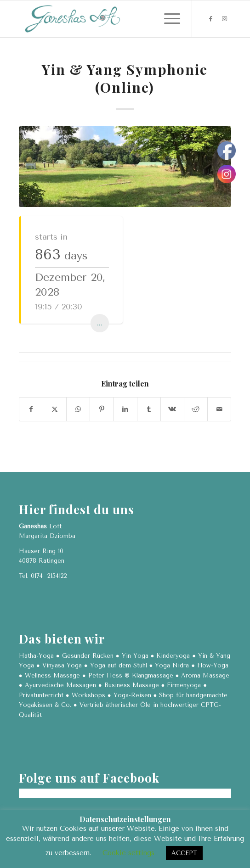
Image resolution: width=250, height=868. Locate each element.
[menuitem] (168, 19)
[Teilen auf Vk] (172, 409)
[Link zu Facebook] (210, 19)
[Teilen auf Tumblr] (149, 409)
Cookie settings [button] (128, 853)
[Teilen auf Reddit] (196, 409)
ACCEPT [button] (184, 853)
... (100, 323)
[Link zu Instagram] (224, 19)
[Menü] (168, 19)
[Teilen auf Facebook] (31, 409)
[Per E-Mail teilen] (219, 409)
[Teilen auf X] (55, 409)
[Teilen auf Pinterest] (102, 409)
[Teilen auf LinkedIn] (125, 409)
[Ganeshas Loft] (104, 19)
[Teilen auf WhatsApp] (78, 409)
